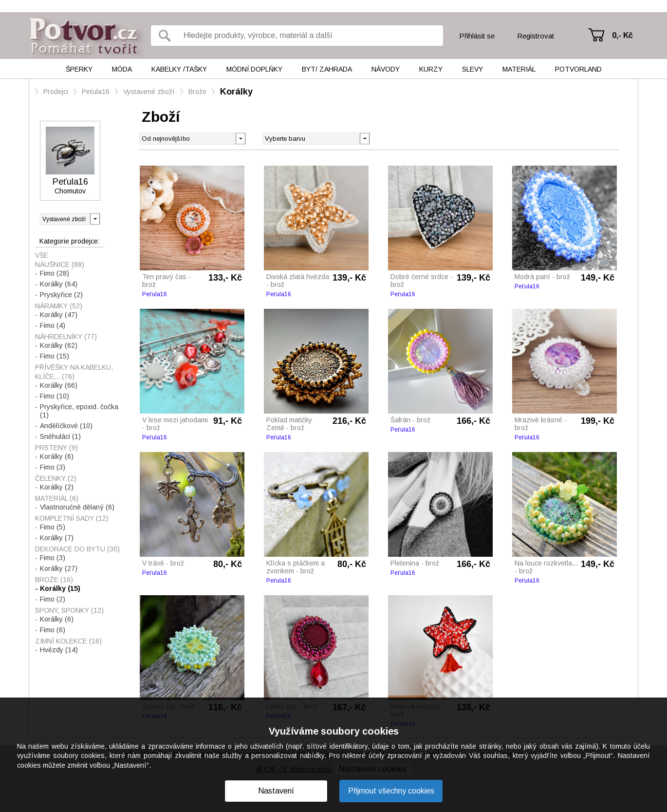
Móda (122, 69)
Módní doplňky (254, 69)
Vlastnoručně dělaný (77, 507)
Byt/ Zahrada (327, 69)
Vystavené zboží (149, 92)
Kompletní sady (72, 518)
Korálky (236, 92)
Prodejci (56, 92)
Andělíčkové (66, 426)
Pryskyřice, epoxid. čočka (79, 411)
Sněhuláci (60, 436)
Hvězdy (59, 650)
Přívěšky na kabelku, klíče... (74, 372)
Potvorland (578, 69)
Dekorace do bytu (77, 549)
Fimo (55, 273)
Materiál (519, 69)
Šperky (79, 69)
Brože (197, 92)
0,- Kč (622, 35)
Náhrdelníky (66, 337)
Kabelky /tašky (179, 69)
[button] (364, 138)
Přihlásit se (477, 36)
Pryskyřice (61, 295)
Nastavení (276, 791)
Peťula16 (96, 92)
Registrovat (536, 36)
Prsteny (56, 448)
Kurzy (431, 69)
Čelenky (56, 478)
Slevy (472, 69)
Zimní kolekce (68, 641)
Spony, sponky (69, 610)
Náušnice (60, 264)
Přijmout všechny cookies (391, 791)
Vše (42, 255)
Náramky (59, 306)
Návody (386, 69)
